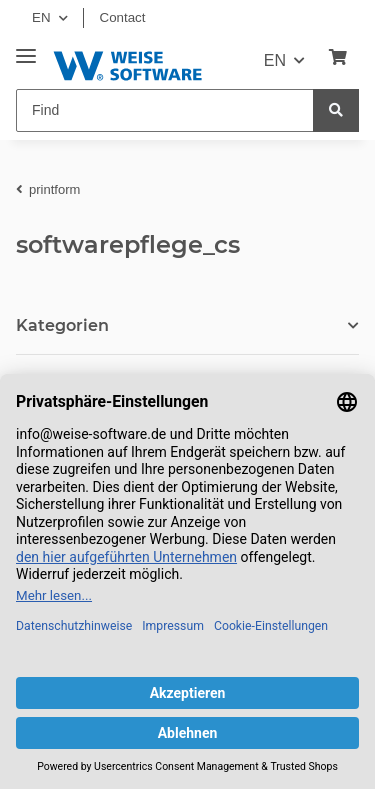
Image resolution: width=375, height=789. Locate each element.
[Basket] (338, 58)
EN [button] (41, 17)
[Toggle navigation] (26, 48)
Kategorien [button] (62, 325)
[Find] (165, 110)
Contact (123, 17)
